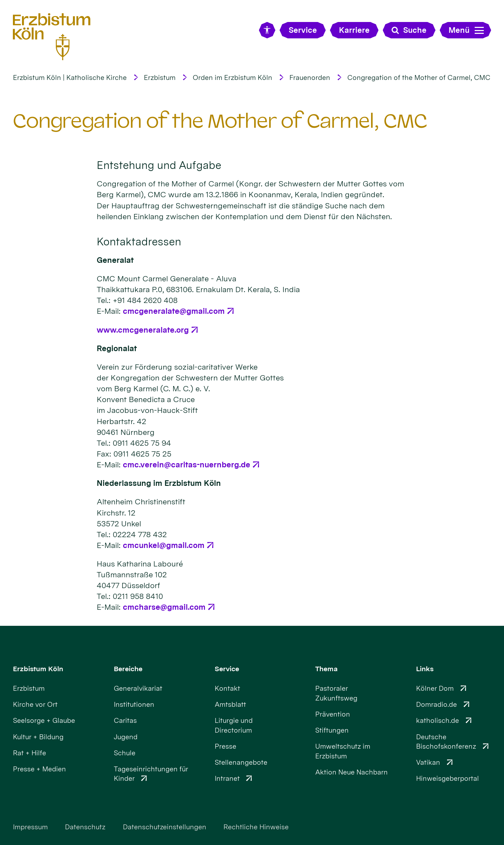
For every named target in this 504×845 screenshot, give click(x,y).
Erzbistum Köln (38, 669)
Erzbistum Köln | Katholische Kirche (70, 77)
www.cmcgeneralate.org (143, 330)
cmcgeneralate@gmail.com (174, 311)
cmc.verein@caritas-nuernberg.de (187, 465)
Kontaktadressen (139, 241)
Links (425, 669)
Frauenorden (310, 77)
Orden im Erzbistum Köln (232, 77)
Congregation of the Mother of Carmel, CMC (419, 77)
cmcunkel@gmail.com (164, 545)
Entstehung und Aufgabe (159, 165)
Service (227, 669)
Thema (326, 669)
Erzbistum (160, 77)
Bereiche (128, 669)
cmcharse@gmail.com (164, 607)
